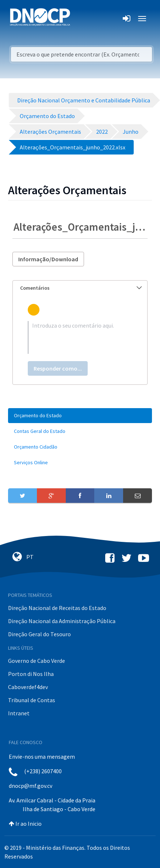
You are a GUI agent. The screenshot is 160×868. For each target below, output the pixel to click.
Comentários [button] (81, 288)
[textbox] (80, 337)
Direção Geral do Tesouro (39, 634)
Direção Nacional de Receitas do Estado (57, 608)
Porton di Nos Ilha (31, 674)
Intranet (19, 713)
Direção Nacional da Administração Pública (62, 621)
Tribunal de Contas (32, 700)
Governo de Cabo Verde (37, 661)
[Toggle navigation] (80, 19)
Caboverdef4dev (28, 687)
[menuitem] (80, 416)
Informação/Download (48, 259)
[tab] (80, 288)
